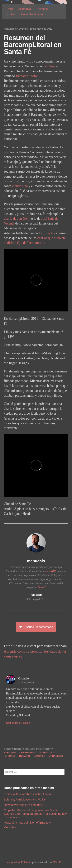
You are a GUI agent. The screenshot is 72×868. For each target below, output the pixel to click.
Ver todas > (11, 827)
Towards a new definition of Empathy (27, 823)
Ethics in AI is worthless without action (28, 794)
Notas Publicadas (32, 14)
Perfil (10, 9)
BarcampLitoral (27, 76)
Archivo (12, 14)
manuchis (9, 29)
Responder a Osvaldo (18, 723)
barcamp (10, 753)
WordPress (59, 862)
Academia (24, 9)
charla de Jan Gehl (17, 219)
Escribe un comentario (36, 627)
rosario (25, 756)
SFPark (48, 233)
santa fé (39, 756)
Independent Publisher (19, 862)
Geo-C (42, 587)
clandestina (20, 186)
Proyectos (42, 9)
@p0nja (50, 66)
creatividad (27, 753)
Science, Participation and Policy (25, 799)
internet (10, 756)
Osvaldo (23, 678)
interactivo (47, 753)
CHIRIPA (51, 571)
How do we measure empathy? (24, 805)
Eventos (23, 29)
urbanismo (56, 756)
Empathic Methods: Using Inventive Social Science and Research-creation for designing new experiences (36, 814)
